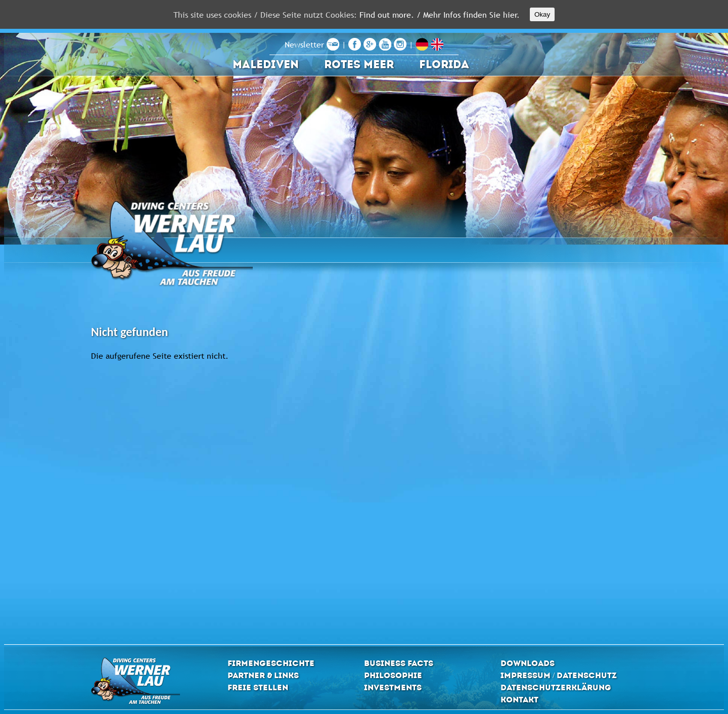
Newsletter (312, 44)
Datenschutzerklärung (556, 687)
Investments (393, 687)
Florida (444, 64)
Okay (542, 14)
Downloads (528, 663)
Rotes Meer (359, 64)
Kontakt (519, 700)
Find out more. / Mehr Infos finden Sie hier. (440, 15)
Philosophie (393, 675)
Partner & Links (263, 675)
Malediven (266, 64)
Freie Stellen (258, 687)
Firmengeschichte (271, 663)
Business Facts (399, 663)
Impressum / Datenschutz (559, 675)
